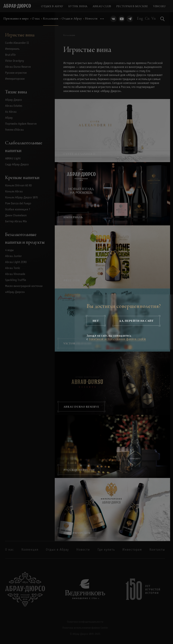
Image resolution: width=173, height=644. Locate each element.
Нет (96, 321)
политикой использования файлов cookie (117, 339)
